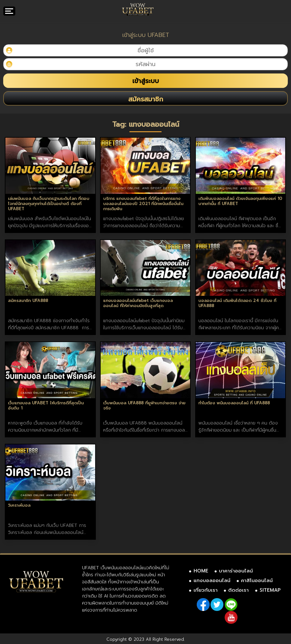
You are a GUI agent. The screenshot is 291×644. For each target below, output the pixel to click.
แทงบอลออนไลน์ (212, 580)
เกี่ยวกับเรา (206, 590)
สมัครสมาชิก (146, 99)
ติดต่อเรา (238, 590)
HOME (201, 571)
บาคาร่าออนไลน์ (236, 571)
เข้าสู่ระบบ (146, 81)
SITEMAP (270, 590)
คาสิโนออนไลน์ (257, 580)
